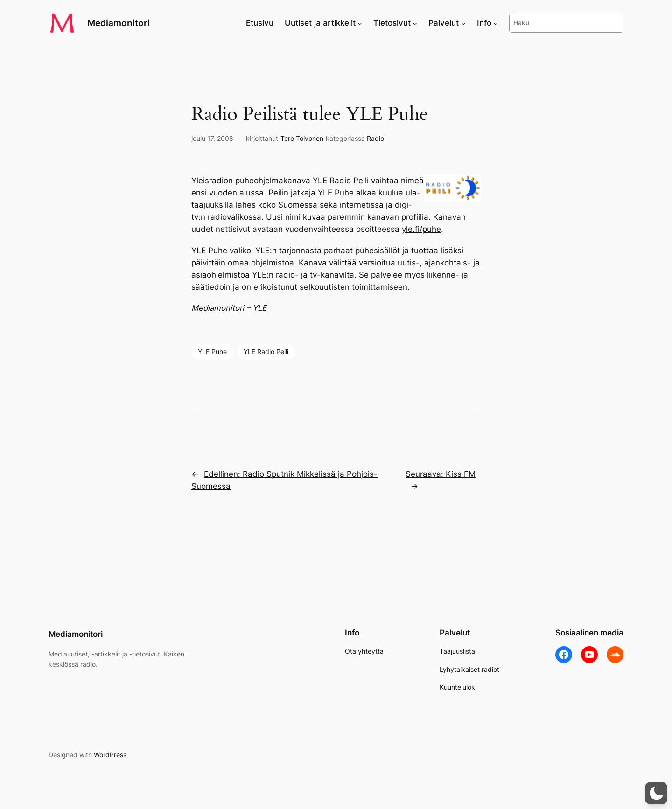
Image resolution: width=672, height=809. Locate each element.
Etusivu (260, 23)
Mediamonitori (119, 23)
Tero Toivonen (302, 138)
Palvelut (455, 633)
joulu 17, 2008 (212, 138)
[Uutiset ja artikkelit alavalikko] (360, 23)
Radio (375, 138)
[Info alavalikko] (496, 23)
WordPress (110, 755)
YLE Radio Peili (266, 352)
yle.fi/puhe (421, 229)
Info (352, 633)
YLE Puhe (212, 352)
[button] (656, 793)
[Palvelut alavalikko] (463, 23)
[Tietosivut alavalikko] (415, 23)
